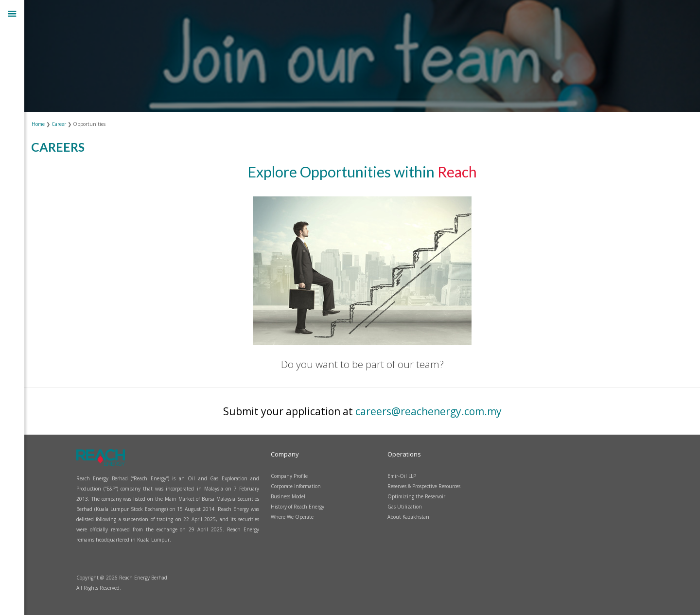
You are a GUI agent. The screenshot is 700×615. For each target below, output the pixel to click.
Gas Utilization (405, 507)
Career (60, 124)
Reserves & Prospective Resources (424, 486)
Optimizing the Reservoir (416, 496)
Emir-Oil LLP (402, 476)
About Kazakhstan (408, 517)
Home (39, 124)
